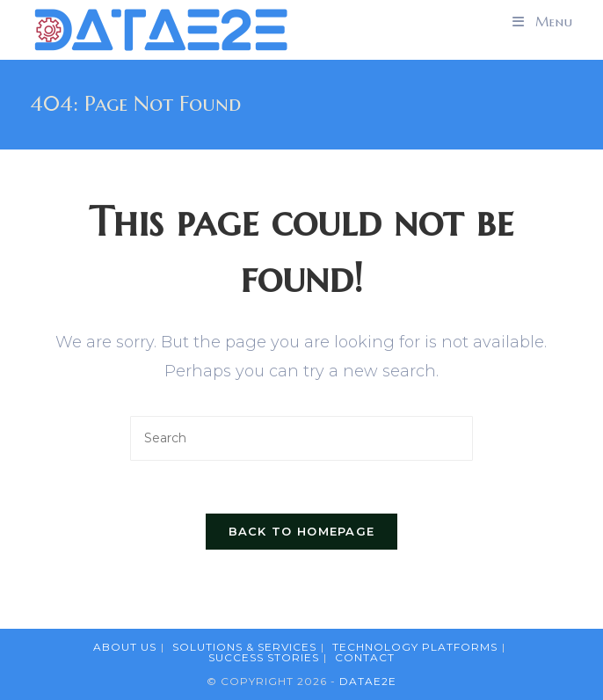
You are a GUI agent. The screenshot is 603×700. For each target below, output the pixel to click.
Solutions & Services (244, 647)
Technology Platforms (415, 647)
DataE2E (368, 681)
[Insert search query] (301, 438)
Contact (365, 657)
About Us (125, 647)
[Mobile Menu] (543, 22)
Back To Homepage (302, 531)
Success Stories (264, 657)
